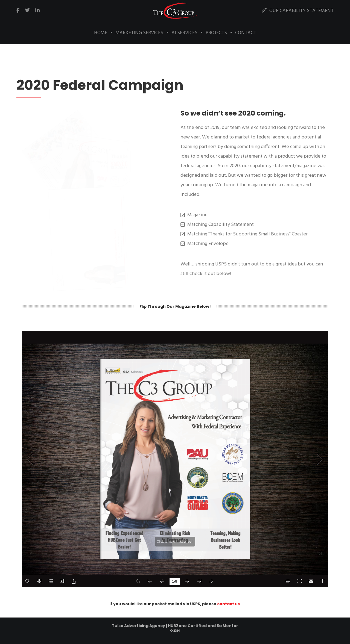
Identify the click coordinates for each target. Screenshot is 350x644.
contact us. (229, 604)
